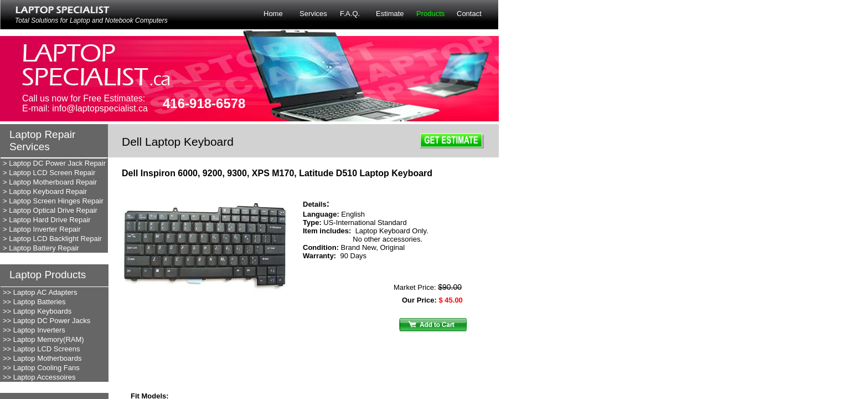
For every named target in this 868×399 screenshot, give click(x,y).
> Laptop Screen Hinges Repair (53, 201)
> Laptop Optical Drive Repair (50, 210)
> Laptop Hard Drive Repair (47, 220)
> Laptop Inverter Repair (42, 229)
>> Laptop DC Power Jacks (46, 321)
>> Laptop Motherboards (42, 358)
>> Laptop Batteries (34, 302)
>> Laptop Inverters (34, 330)
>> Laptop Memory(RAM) (43, 339)
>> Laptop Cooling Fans (41, 368)
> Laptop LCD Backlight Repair (52, 239)
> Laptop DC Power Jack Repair (54, 163)
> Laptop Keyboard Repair (45, 191)
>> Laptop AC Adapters (40, 292)
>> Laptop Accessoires (39, 377)
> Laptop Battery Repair (41, 248)
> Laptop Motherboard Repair (50, 182)
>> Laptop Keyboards (37, 311)
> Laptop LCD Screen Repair (49, 173)
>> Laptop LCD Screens (41, 349)
